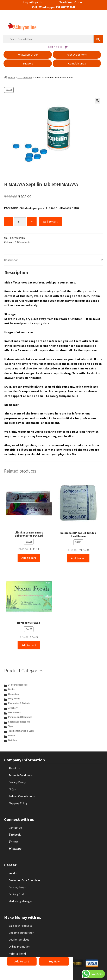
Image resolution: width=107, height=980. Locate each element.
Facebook (15, 835)
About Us (14, 768)
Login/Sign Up (33, 2)
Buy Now (54, 961)
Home (11, 77)
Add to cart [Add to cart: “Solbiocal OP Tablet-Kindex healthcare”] (78, 558)
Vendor (13, 873)
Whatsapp (15, 849)
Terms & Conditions (21, 775)
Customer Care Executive (24, 880)
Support (28, 63)
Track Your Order (71, 2)
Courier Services (19, 940)
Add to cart (50, 221)
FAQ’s (12, 789)
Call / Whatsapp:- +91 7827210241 (54, 7)
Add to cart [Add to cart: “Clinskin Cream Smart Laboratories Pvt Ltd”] (29, 558)
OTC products (25, 77)
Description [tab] (11, 260)
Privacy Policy (17, 782)
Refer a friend (17, 954)
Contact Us (15, 828)
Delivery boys (17, 887)
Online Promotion (19, 947)
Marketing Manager (21, 901)
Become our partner (21, 933)
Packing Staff (17, 894)
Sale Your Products (20, 926)
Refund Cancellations (22, 796)
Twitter (13, 842)
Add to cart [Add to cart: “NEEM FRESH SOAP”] (29, 645)
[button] (97, 101)
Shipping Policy (18, 803)
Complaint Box (77, 63)
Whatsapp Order (28, 55)
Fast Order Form (77, 55)
